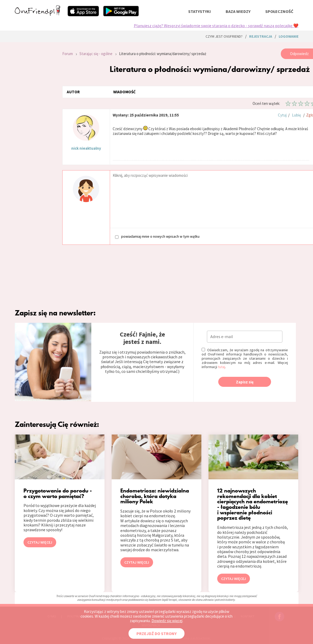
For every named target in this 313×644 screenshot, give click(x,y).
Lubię (296, 115)
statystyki (200, 11)
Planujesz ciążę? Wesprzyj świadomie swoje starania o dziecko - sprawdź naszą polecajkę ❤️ (216, 26)
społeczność (279, 11)
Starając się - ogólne (96, 54)
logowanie (289, 36)
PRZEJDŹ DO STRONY (156, 633)
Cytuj (282, 115)
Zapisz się (245, 382)
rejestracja (261, 36)
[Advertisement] (35, 119)
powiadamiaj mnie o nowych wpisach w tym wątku (157, 236)
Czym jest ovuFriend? (224, 36)
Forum (68, 54)
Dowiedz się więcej (167, 621)
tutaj (222, 367)
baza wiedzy (238, 11)
